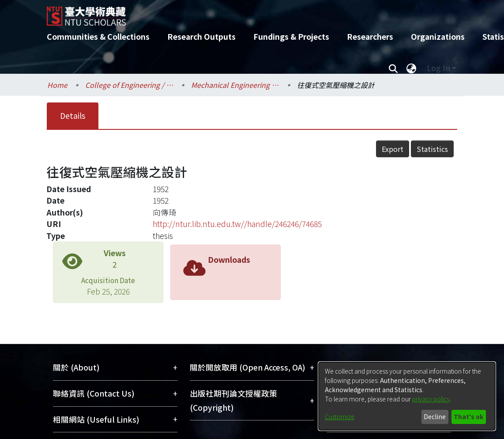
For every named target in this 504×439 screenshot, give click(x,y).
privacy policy (431, 399)
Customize (340, 416)
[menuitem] (411, 68)
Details (73, 115)
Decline (435, 416)
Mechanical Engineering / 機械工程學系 (235, 85)
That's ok (468, 416)
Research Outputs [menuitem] (201, 36)
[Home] (244, 13)
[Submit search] (393, 68)
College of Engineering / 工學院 (129, 85)
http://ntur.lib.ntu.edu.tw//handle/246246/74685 (237, 224)
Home (57, 85)
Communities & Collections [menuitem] (98, 36)
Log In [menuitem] (438, 68)
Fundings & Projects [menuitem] (291, 36)
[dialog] (407, 396)
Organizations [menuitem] (438, 36)
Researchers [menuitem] (370, 36)
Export (393, 149)
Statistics (432, 149)
